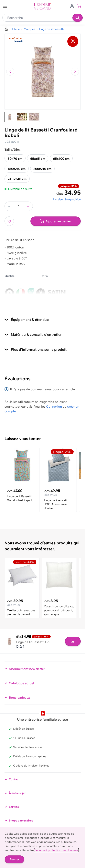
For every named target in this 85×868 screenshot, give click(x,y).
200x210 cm (42, 169)
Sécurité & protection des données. (56, 850)
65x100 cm (61, 159)
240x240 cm (17, 179)
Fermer (14, 859)
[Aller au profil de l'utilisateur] (72, 5)
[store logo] (43, 6)
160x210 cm (17, 169)
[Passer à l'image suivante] (75, 72)
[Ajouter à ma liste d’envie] (9, 221)
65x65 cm (38, 159)
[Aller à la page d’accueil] (6, 29)
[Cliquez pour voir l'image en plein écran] (43, 72)
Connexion (54, 406)
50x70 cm (15, 159)
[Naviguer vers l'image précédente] (10, 72)
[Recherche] (78, 18)
